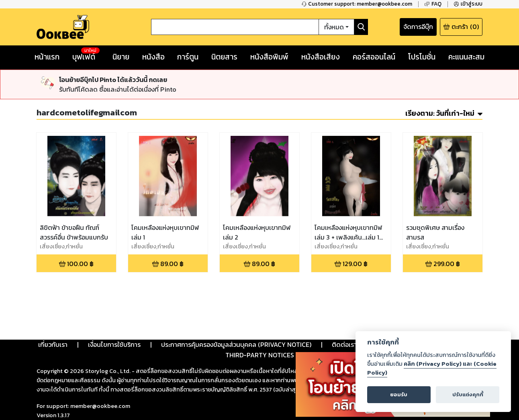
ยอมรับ (399, 394)
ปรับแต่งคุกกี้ (468, 394)
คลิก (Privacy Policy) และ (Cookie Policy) (432, 368)
